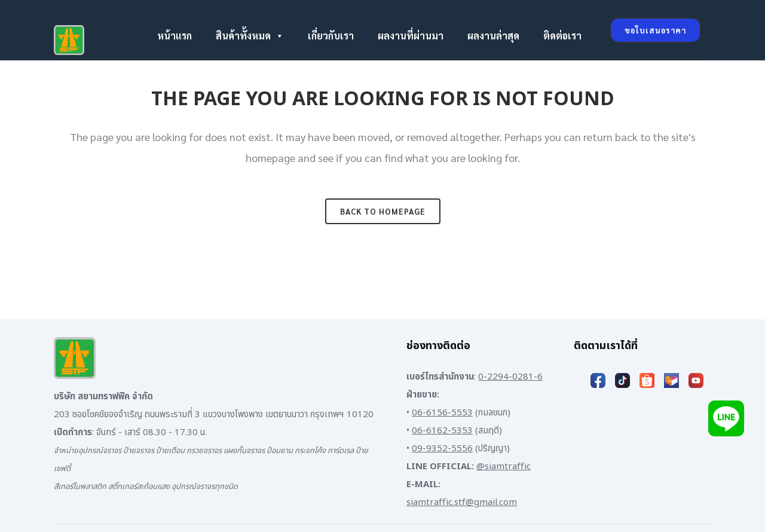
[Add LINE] (726, 418)
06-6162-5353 (442, 431)
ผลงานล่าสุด (493, 36)
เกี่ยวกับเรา (331, 36)
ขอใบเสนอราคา (655, 30)
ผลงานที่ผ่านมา (411, 36)
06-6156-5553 (442, 413)
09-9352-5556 (442, 449)
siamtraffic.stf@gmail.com (462, 502)
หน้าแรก (175, 36)
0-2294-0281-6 (510, 377)
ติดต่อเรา (562, 36)
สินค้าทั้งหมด (250, 36)
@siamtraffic (504, 467)
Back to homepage (383, 211)
